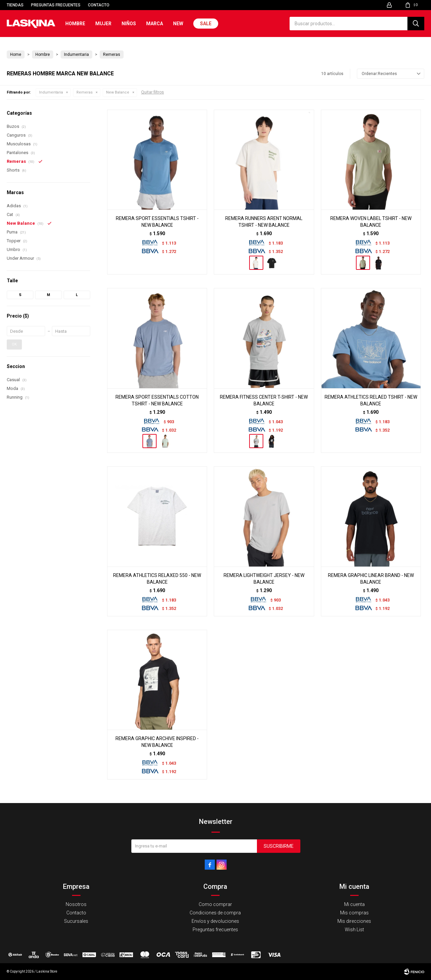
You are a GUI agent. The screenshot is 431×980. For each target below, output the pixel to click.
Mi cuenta (354, 904)
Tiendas (15, 5)
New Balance (118, 92)
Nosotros (76, 904)
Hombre (75, 24)
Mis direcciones (354, 921)
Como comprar (215, 904)
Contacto (99, 5)
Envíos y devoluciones (215, 921)
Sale (206, 24)
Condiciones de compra (215, 913)
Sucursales (76, 921)
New (178, 24)
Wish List (354, 930)
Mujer (103, 24)
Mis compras (354, 913)
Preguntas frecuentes (56, 5)
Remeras (85, 92)
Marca (155, 24)
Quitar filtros (153, 92)
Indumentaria (51, 92)
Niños (129, 24)
